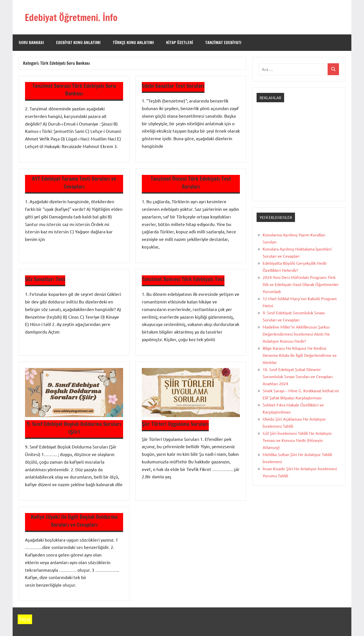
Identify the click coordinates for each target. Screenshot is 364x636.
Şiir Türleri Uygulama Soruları (177, 424)
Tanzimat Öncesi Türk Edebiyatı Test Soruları (191, 182)
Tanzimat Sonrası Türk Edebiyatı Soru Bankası (74, 90)
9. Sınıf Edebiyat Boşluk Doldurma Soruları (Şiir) (74, 428)
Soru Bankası (31, 43)
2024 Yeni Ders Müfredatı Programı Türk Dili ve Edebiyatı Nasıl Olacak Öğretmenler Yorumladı (301, 284)
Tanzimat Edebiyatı (223, 43)
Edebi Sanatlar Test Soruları (174, 86)
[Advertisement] (299, 156)
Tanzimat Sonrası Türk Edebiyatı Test (184, 279)
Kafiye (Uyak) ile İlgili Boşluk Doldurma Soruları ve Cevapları (74, 521)
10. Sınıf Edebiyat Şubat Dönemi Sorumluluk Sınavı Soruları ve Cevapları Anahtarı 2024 (298, 376)
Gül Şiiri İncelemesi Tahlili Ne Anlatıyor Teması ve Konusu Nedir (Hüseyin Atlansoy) (297, 440)
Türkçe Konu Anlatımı (133, 43)
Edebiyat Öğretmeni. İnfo (77, 17)
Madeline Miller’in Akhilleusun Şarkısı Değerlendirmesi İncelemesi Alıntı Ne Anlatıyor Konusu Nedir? (296, 334)
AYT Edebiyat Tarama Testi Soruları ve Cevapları (74, 182)
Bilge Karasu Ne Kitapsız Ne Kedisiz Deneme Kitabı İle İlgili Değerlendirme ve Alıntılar (300, 355)
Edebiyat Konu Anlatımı (78, 43)
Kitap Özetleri (180, 43)
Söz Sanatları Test (46, 279)
